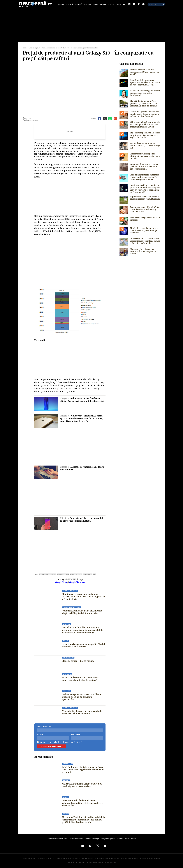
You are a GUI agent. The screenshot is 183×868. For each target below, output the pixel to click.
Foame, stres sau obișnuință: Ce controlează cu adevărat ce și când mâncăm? (144, 211)
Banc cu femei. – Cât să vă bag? (78, 660)
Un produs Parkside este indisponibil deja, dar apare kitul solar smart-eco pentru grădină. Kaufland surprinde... (84, 819)
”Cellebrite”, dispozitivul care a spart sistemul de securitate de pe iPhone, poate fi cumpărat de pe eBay (81, 417)
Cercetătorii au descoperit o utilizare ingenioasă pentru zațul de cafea (145, 158)
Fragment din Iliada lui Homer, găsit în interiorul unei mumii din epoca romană (145, 168)
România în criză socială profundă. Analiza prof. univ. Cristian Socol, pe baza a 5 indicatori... (83, 595)
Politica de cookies (76, 837)
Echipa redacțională (107, 837)
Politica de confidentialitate (67, 741)
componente (43, 573)
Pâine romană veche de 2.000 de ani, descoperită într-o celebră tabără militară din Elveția (144, 126)
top (92, 573)
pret (66, 573)
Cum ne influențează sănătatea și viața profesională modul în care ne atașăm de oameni (145, 179)
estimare (52, 573)
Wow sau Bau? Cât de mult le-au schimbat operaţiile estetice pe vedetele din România (84, 802)
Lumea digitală (99, 5)
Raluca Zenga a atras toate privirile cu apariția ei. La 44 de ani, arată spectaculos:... (82, 696)
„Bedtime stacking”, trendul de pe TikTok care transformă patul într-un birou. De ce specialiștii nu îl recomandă (145, 190)
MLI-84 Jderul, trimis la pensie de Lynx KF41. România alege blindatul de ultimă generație (83, 768)
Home (25, 50)
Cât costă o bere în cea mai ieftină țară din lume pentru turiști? (145, 252)
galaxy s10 (60, 573)
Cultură (78, 5)
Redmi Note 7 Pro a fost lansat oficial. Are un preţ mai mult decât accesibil (82, 399)
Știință (70, 5)
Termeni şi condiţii (92, 837)
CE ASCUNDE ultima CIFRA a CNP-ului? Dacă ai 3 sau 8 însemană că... (83, 784)
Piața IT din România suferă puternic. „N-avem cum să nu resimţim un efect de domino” (143, 105)
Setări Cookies (129, 837)
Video (118, 5)
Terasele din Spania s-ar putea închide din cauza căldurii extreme (84, 711)
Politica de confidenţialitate (58, 837)
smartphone (85, 573)
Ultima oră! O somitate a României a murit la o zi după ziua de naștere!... (84, 678)
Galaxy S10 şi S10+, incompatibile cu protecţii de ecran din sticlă (82, 518)
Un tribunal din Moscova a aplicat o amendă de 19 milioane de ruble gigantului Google (144, 84)
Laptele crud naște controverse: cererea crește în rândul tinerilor (144, 199)
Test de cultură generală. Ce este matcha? (144, 220)
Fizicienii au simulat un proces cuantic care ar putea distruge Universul (144, 232)
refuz (70, 573)
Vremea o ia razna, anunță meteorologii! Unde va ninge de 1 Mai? (145, 74)
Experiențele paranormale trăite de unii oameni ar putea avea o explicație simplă (144, 137)
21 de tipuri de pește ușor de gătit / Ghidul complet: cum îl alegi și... (83, 644)
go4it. (37, 176)
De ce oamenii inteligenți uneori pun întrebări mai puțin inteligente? (144, 95)
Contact (119, 837)
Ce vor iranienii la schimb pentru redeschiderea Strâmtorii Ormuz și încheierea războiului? (145, 243)
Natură (87, 5)
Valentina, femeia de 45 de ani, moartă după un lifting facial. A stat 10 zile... (82, 611)
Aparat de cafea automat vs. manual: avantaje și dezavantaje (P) (144, 147)
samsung (77, 573)
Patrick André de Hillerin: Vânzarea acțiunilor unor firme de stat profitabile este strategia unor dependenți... (83, 629)
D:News (62, 5)
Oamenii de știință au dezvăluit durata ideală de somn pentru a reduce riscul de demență (144, 116)
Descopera (27, 120)
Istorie (111, 5)
